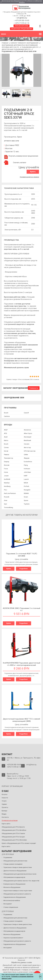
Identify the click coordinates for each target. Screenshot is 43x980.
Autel (6, 437)
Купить (33, 172)
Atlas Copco (28, 433)
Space (20, 137)
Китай (6, 451)
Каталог (5, 794)
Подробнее (24, 569)
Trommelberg (8, 507)
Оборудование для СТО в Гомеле (13, 833)
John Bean (27, 472)
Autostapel (28, 437)
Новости (5, 798)
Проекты (5, 807)
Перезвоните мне (21, 26)
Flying (26, 465)
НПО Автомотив (30, 451)
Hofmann (27, 469)
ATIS (6, 433)
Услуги (4, 801)
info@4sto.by (22, 18)
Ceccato (27, 444)
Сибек (26, 455)
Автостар (27, 447)
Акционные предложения (21, 29)
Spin (6, 504)
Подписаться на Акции (10, 820)
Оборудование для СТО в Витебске (14, 830)
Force (6, 469)
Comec (6, 447)
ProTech (26, 486)
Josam (6, 476)
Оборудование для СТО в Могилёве (14, 840)
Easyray (7, 462)
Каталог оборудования (16, 388)
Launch (26, 479)
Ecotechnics (28, 462)
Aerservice (27, 430)
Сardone (7, 416)
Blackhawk (27, 440)
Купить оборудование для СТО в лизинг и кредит (19, 843)
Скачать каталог (20, 163)
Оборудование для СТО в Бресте (13, 827)
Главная (5, 43)
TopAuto (27, 504)
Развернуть (34, 388)
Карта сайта (6, 824)
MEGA (26, 483)
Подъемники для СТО (30, 47)
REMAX (26, 493)
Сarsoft (26, 413)
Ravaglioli (27, 490)
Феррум (27, 458)
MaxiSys (7, 483)
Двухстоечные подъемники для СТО (16, 49)
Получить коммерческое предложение (21, 156)
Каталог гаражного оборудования (25, 43)
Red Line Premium (10, 493)
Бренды (4, 811)
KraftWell (7, 479)
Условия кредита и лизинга (29, 177)
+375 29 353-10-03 (22, 20)
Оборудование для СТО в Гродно (13, 837)
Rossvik (7, 497)
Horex (6, 472)
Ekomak (7, 465)
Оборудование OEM (14, 398)
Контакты (5, 817)
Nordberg (7, 486)
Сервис (4, 804)
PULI (6, 490)
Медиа (4, 814)
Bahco (6, 440)
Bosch (6, 413)
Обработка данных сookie (22, 962)
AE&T (6, 430)
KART (26, 476)
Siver (6, 500)
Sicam (26, 497)
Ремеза (7, 455)
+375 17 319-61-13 (22, 23)
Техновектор (9, 458)
